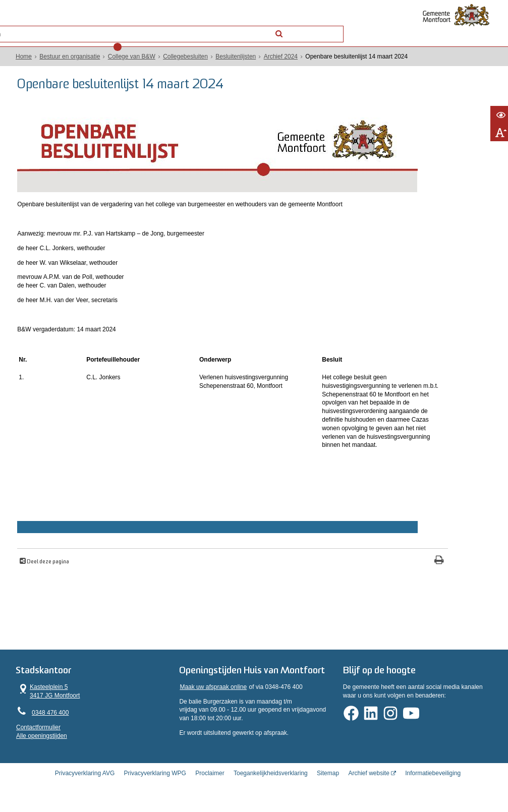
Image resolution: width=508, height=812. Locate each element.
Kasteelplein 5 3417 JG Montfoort (50, 692)
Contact (109, 27)
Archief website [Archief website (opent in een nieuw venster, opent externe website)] (369, 784)
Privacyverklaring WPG (155, 784)
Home (25, 56)
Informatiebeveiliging (433, 784)
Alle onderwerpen (53, 27)
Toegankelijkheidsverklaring (271, 784)
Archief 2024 (282, 56)
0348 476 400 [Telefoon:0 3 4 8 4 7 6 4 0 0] (52, 715)
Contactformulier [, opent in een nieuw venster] (40, 729)
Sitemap (328, 784)
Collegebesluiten (187, 56)
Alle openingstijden (43, 737)
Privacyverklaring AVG (85, 784)
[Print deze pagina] (300, 561)
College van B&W (133, 56)
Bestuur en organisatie (71, 56)
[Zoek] (334, 27)
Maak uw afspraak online (214, 701)
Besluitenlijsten (237, 56)
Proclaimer (210, 784)
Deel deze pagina (53, 562)
